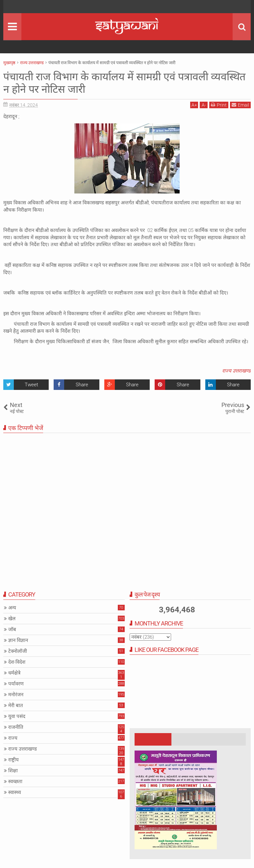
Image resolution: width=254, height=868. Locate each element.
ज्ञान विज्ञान (18, 640)
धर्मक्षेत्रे (14, 673)
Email (240, 105)
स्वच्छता (15, 781)
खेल (12, 619)
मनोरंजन (16, 695)
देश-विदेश (17, 662)
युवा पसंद (17, 716)
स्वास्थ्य (15, 792)
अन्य (12, 608)
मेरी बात (16, 705)
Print (219, 105)
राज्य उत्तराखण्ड (236, 371)
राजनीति (16, 727)
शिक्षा (13, 771)
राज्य (13, 738)
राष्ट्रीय (13, 760)
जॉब (12, 629)
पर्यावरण (16, 684)
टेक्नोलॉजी (18, 651)
